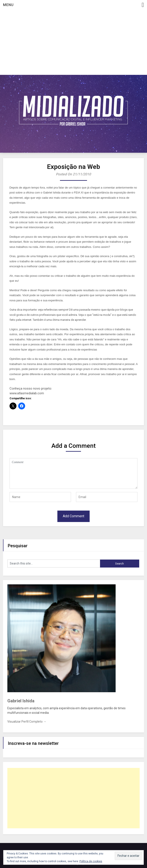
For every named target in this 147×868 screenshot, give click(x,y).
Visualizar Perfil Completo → (27, 722)
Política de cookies (91, 861)
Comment (74, 473)
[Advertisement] (74, 42)
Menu (8, 5)
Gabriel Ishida (21, 701)
